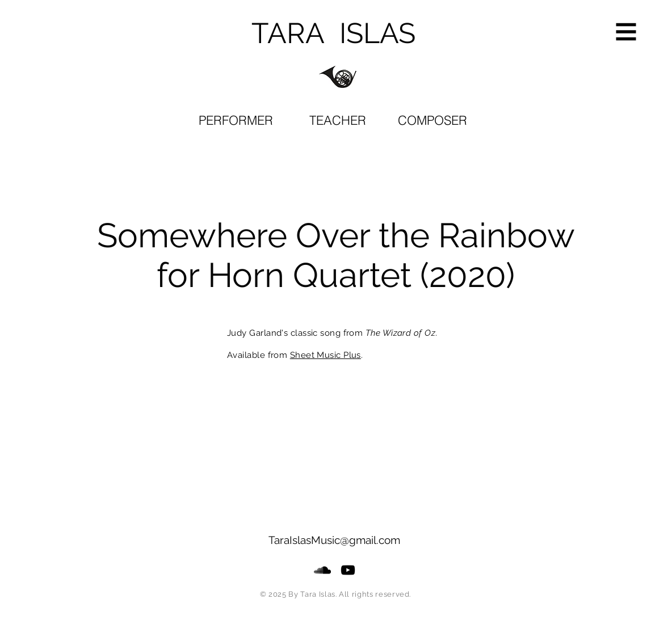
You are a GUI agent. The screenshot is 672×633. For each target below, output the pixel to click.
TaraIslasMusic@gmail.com (334, 540)
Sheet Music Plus (325, 355)
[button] (626, 32)
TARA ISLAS (333, 33)
